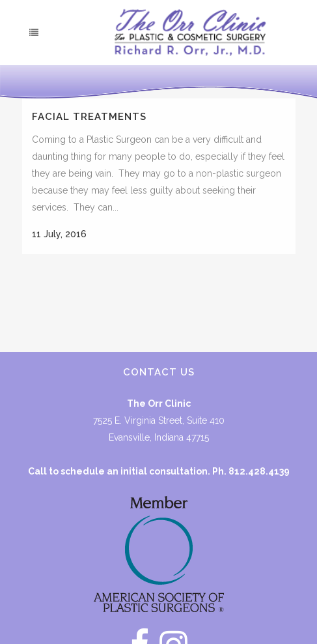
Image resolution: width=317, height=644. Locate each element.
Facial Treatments (89, 117)
